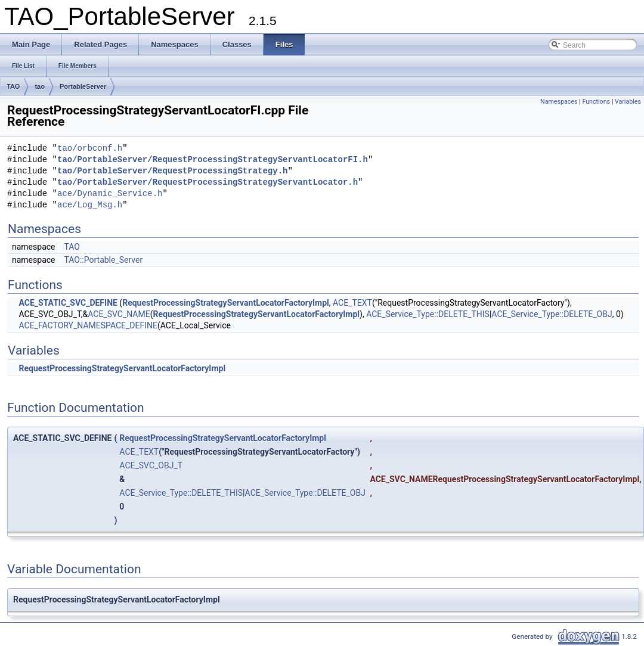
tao (40, 86)
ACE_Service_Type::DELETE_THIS (428, 314)
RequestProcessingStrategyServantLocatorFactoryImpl (226, 303)
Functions (596, 102)
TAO (13, 86)
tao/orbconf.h (90, 149)
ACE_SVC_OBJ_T (151, 465)
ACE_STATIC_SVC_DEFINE (68, 303)
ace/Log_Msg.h (90, 205)
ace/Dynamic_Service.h (110, 194)
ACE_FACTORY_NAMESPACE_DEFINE (88, 325)
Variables (628, 102)
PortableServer (83, 86)
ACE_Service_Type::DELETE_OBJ (552, 314)
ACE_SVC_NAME (119, 314)
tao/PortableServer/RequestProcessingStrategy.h (172, 171)
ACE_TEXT (352, 303)
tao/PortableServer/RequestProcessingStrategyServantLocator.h (208, 183)
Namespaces (559, 102)
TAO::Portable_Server (103, 260)
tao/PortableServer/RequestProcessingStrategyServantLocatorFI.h (213, 160)
